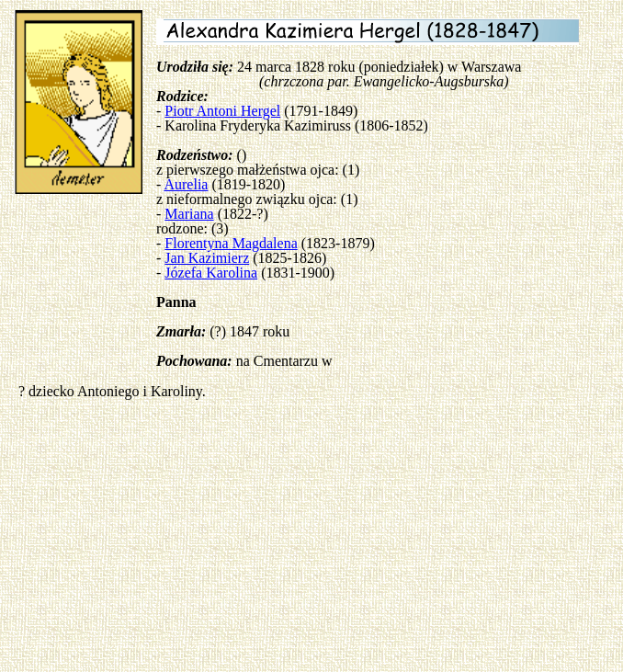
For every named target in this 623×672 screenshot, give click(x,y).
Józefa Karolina (211, 273)
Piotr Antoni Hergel (222, 111)
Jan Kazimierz (207, 258)
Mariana (189, 214)
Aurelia (186, 184)
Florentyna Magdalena (231, 243)
